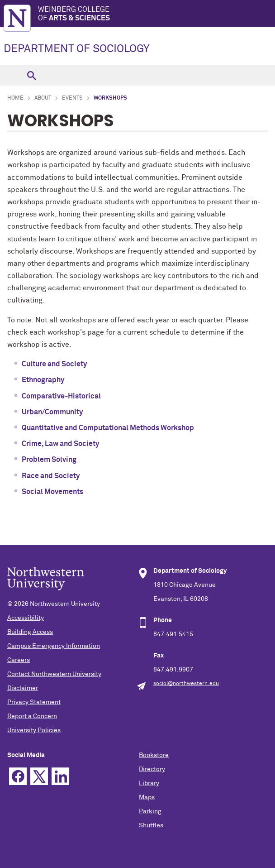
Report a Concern (32, 716)
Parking (150, 811)
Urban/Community (52, 412)
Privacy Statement (34, 702)
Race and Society (51, 476)
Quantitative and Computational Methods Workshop (108, 428)
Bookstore (154, 755)
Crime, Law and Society (60, 444)
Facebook (18, 776)
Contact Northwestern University (54, 674)
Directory (152, 769)
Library (149, 783)
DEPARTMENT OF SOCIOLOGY (77, 49)
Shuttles (151, 825)
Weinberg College (156, 14)
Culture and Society (54, 364)
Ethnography (43, 380)
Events (72, 98)
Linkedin (60, 776)
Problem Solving (49, 460)
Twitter (39, 776)
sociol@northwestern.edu (186, 684)
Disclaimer (23, 688)
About (43, 98)
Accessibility (26, 618)
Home (15, 98)
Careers (19, 660)
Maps (147, 797)
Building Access (30, 632)
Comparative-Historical (61, 396)
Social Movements (52, 492)
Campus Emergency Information (54, 646)
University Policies (34, 730)
